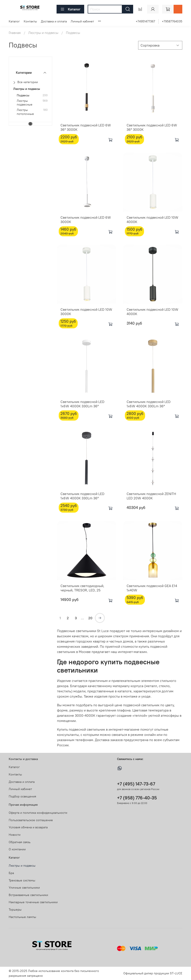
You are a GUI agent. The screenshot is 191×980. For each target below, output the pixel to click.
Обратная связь (20, 842)
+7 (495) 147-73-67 (136, 784)
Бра (11, 873)
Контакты (30, 21)
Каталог (70, 9)
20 (90, 618)
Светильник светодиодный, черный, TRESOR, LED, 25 (82, 588)
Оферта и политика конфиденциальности (38, 813)
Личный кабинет (82, 21)
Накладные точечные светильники (33, 902)
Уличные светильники (24, 888)
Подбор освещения (22, 796)
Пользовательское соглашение (31, 820)
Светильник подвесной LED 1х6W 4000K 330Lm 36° (149, 404)
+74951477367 (145, 21)
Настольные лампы (22, 917)
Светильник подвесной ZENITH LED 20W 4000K (151, 496)
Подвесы (23, 95)
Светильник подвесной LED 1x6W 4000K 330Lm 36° (82, 404)
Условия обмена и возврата (28, 827)
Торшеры (15, 910)
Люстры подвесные (25, 103)
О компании (17, 849)
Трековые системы (22, 880)
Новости (15, 835)
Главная (15, 33)
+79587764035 (172, 21)
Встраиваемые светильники (28, 895)
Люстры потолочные (25, 112)
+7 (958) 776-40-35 (137, 798)
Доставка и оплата (54, 21)
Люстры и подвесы (43, 33)
